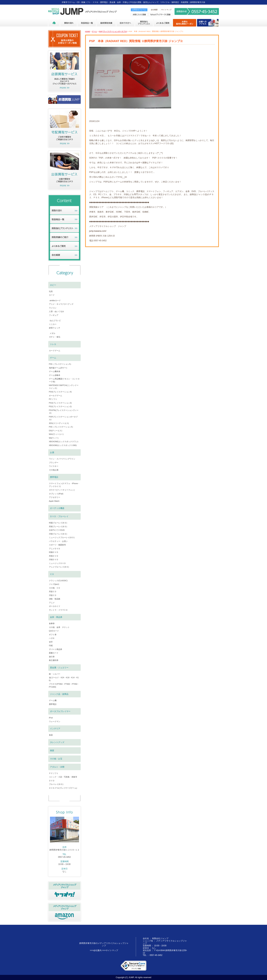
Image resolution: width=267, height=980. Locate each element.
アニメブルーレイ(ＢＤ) (59, 567)
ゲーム (94, 31)
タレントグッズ (57, 742)
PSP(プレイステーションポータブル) (113, 31)
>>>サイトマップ (110, 950)
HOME (88, 31)
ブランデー (54, 463)
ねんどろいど (55, 320)
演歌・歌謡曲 (55, 599)
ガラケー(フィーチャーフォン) (62, 490)
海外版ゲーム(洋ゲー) (58, 368)
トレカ (53, 344)
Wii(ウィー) (54, 438)
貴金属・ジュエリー (59, 668)
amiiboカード (55, 300)
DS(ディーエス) (56, 431)
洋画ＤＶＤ (54, 560)
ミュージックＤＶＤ (57, 563)
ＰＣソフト (54, 773)
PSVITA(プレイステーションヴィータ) (64, 412)
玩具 (51, 291)
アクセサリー (55, 497)
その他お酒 (54, 470)
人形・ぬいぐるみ (56, 311)
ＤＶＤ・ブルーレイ (59, 516)
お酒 (52, 452)
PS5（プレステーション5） (61, 364)
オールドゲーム (56, 396)
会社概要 (154, 10)
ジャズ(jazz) (54, 584)
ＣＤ (52, 574)
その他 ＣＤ (55, 588)
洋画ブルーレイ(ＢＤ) (58, 534)
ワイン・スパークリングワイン (62, 459)
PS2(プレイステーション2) (60, 406)
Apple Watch (54, 501)
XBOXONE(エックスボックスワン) (64, 442)
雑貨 (52, 751)
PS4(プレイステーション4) (60, 392)
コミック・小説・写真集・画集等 (63, 777)
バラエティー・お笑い (58, 541)
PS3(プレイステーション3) (60, 403)
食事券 (52, 623)
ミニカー (53, 324)
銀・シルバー (55, 674)
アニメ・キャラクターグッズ (61, 304)
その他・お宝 (56, 759)
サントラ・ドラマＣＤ (58, 610)
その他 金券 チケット (59, 627)
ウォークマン (55, 721)
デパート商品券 (56, 649)
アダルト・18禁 (57, 767)
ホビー (53, 285)
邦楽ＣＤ (53, 591)
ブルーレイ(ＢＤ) (56, 784)
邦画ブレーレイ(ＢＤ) (58, 527)
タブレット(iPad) (56, 494)
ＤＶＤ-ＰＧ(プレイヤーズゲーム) (63, 788)
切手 (51, 642)
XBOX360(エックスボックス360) (63, 445)
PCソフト (53, 399)
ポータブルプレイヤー (60, 711)
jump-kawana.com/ (98, 231)
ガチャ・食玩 (55, 337)
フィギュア (54, 315)
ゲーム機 (53, 700)
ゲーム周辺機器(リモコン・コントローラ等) (64, 380)
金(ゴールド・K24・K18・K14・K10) (64, 679)
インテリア (55, 729)
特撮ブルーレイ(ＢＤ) (58, 523)
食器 (51, 735)
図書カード (54, 653)
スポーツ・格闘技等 (57, 545)
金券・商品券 (56, 617)
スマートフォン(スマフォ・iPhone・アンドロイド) (64, 485)
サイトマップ (166, 10)
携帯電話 (54, 477)
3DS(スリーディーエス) (59, 423)
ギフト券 (53, 635)
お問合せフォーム (139, 10)
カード (52, 295)
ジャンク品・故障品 (59, 694)
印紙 (51, 646)
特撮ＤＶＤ (54, 552)
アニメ (52, 603)
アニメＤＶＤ (55, 549)
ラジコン (53, 308)
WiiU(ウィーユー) (56, 434)
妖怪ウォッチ (55, 328)
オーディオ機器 (57, 508)
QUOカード (54, 631)
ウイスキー (54, 466)
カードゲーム (55, 351)
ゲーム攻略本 (55, 375)
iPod (51, 718)
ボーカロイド (55, 606)
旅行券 (52, 657)
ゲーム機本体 (55, 371)
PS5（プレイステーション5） (62, 427)
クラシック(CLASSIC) (58, 581)
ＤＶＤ (52, 781)
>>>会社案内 (96, 950)
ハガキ (52, 638)
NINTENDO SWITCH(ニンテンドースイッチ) (64, 387)
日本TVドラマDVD (57, 530)
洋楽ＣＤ (53, 595)
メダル (52, 333)
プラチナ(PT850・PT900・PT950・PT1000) (64, 685)
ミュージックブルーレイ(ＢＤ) (62, 537)
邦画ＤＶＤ (54, 556)
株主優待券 (54, 660)
